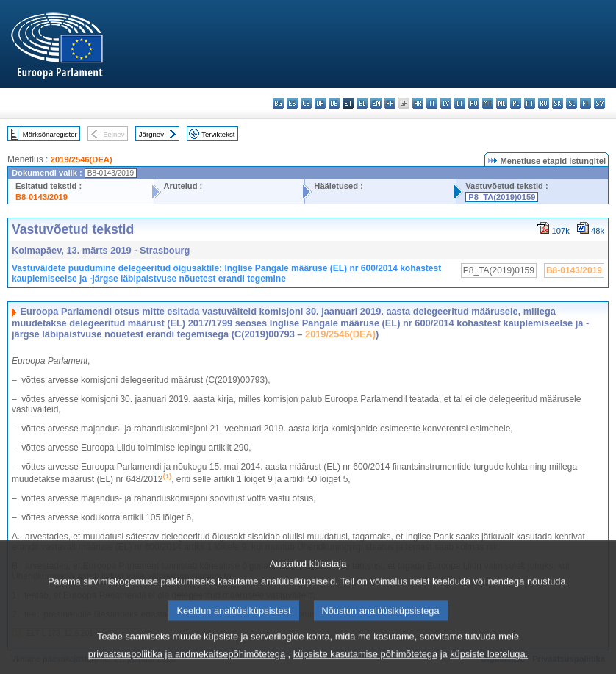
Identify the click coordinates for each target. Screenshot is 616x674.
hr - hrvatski (418, 103)
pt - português (530, 103)
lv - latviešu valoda (446, 103)
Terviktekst (218, 134)
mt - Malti (488, 103)
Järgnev (151, 134)
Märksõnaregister (50, 134)
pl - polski (516, 103)
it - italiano (432, 103)
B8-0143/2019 (42, 197)
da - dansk (320, 103)
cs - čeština (306, 103)
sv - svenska (599, 103)
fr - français (390, 103)
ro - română (544, 103)
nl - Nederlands (502, 103)
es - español (292, 103)
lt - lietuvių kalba (460, 103)
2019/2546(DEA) (82, 159)
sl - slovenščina (572, 103)
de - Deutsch (334, 103)
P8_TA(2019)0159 (502, 197)
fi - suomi (585, 103)
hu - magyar (474, 103)
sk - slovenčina (558, 103)
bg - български (278, 103)
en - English (376, 103)
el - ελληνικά (362, 103)
